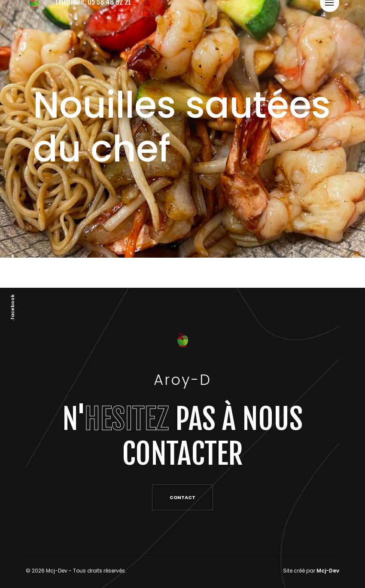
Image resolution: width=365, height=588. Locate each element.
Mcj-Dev (328, 571)
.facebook (12, 307)
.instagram (12, 268)
